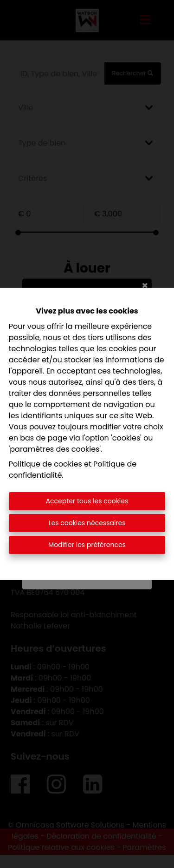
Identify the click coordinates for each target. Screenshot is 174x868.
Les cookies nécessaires (87, 523)
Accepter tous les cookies (87, 501)
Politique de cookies (45, 464)
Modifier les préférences (87, 545)
